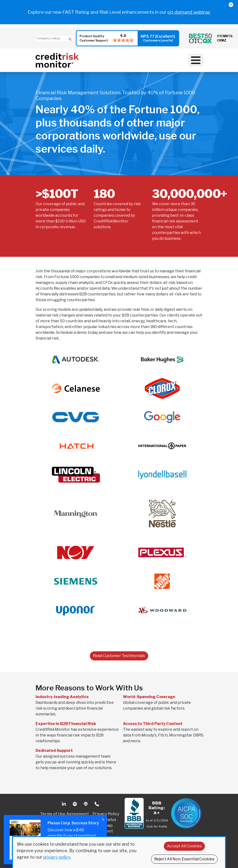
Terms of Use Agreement (64, 814)
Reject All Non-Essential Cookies (184, 859)
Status (110, 820)
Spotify (75, 804)
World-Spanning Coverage (149, 697)
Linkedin (64, 804)
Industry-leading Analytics (62, 697)
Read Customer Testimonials (119, 656)
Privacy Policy (106, 814)
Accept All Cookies (184, 846)
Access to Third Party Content (153, 724)
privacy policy (57, 857)
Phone (97, 804)
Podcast (86, 804)
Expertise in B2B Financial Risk (66, 724)
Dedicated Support (54, 751)
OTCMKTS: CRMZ (225, 38)
